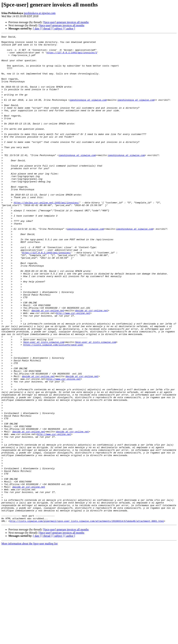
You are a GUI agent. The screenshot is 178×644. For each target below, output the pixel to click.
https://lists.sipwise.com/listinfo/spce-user (53, 407)
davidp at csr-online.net (48, 366)
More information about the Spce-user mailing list (29, 641)
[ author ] (70, 29)
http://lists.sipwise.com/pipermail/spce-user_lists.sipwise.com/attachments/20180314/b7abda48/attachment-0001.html (87, 618)
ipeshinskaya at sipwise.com (40, 13)
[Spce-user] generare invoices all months (66, 22)
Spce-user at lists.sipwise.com (44, 404)
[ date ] (37, 29)
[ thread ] (47, 29)
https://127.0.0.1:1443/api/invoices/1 (72, 56)
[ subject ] (58, 29)
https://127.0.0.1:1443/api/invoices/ (46, 296)
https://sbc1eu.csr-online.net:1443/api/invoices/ (46, 236)
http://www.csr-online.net (73, 369)
